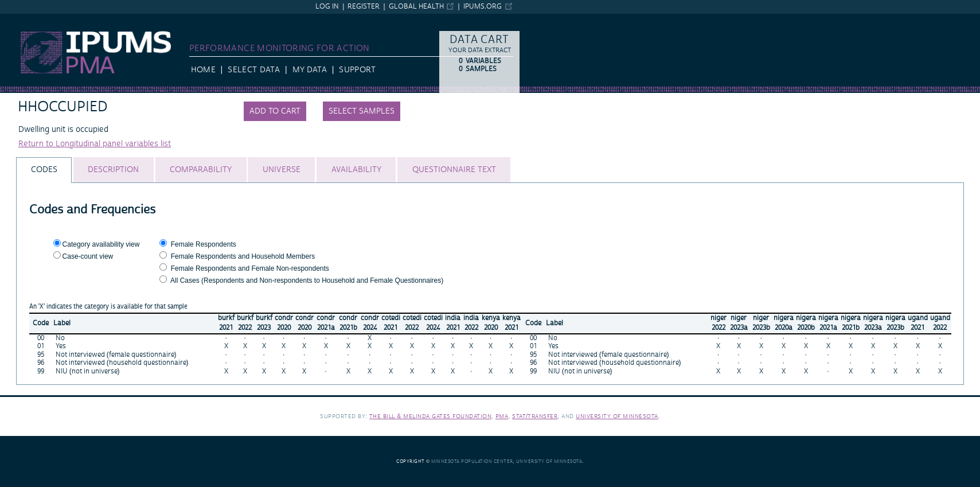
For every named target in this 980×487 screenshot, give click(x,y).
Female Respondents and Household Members (243, 256)
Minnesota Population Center (472, 461)
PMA (502, 416)
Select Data (254, 70)
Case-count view (88, 256)
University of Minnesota (617, 416)
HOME (203, 70)
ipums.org (483, 7)
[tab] (44, 170)
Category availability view (101, 244)
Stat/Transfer (535, 416)
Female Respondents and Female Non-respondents (250, 268)
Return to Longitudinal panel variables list (95, 144)
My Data (310, 70)
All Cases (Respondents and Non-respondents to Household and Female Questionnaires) (307, 280)
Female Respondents (204, 244)
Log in (327, 7)
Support (357, 70)
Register (364, 7)
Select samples (362, 111)
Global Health (416, 7)
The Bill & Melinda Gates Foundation (430, 416)
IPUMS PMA (22, 19)
